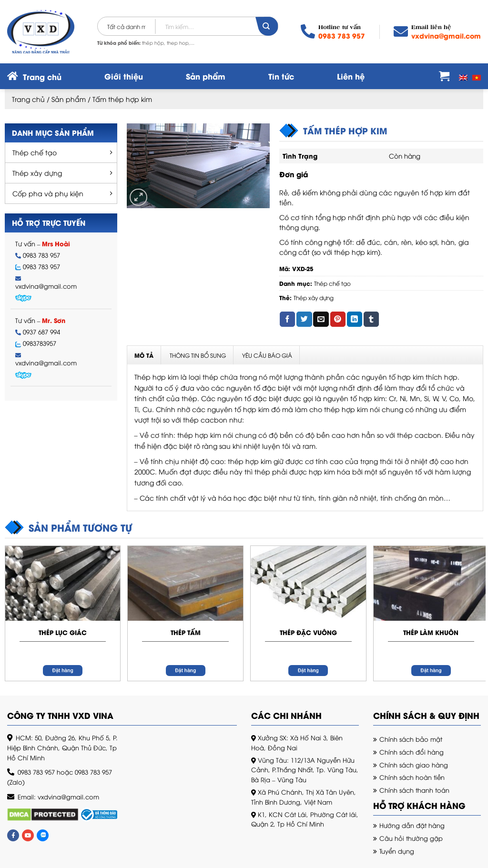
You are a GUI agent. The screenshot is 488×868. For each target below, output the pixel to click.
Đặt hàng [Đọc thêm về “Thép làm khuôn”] (431, 671)
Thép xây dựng (37, 173)
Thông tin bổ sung (198, 355)
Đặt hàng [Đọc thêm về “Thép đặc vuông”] (308, 671)
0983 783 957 (342, 35)
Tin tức (281, 76)
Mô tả (144, 355)
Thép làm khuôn (431, 632)
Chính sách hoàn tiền (412, 777)
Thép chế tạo (35, 152)
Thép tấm (186, 632)
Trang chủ (28, 99)
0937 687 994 (41, 332)
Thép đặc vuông (308, 632)
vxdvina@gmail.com (446, 35)
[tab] (144, 355)
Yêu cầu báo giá (267, 355)
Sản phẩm (206, 76)
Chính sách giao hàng (414, 765)
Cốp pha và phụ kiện (48, 193)
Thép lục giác (63, 632)
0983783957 (40, 343)
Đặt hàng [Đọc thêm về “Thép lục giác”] (63, 671)
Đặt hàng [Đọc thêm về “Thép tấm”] (185, 671)
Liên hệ (351, 76)
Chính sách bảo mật (411, 739)
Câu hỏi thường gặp (411, 838)
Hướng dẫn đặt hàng (412, 825)
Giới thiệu (124, 76)
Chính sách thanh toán (414, 790)
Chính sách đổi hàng (412, 752)
